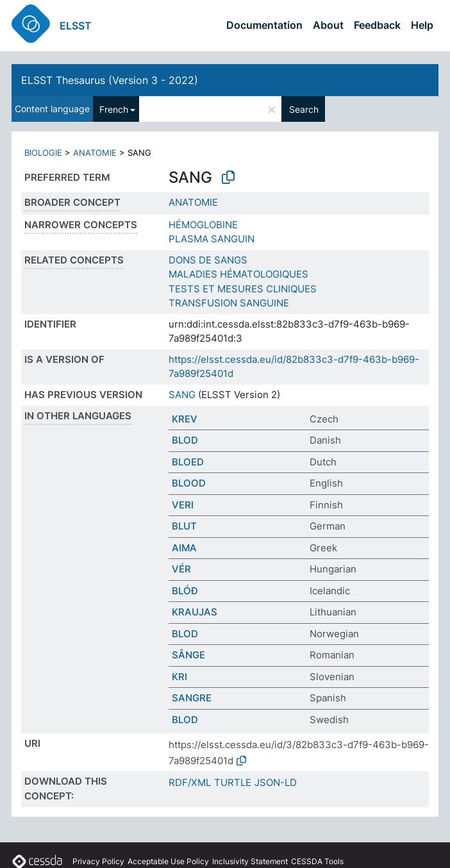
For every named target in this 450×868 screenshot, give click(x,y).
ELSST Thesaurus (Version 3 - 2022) (110, 80)
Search (304, 109)
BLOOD (189, 483)
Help (422, 25)
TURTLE (233, 782)
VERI (183, 505)
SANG (182, 395)
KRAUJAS (195, 612)
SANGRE (192, 698)
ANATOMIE (95, 153)
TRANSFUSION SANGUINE (229, 303)
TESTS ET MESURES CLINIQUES (243, 289)
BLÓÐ (185, 591)
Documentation (264, 25)
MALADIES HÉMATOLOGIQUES (238, 274)
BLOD (185, 440)
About (328, 25)
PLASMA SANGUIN (212, 239)
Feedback (377, 25)
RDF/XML (190, 782)
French (114, 109)
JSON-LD (276, 782)
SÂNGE (188, 655)
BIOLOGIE (43, 153)
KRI (179, 677)
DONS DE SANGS (208, 260)
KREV (185, 419)
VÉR (181, 569)
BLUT (184, 526)
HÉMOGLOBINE (203, 225)
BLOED (188, 462)
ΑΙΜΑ (184, 548)
